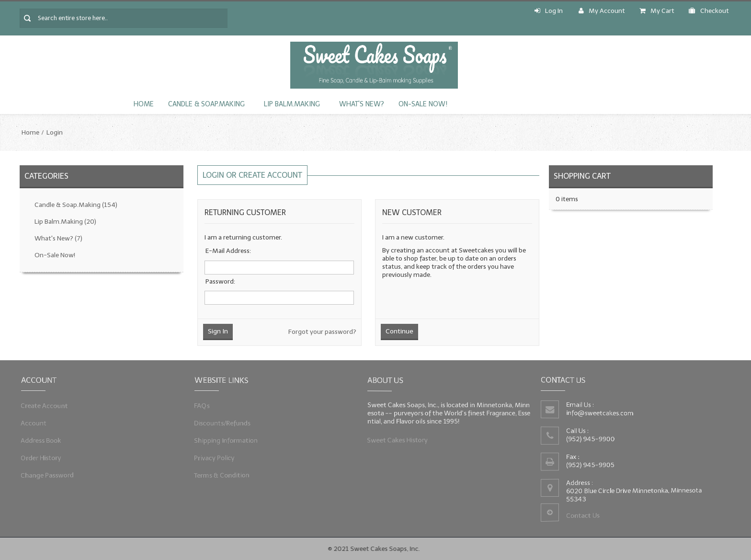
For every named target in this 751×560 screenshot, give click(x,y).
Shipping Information (228, 440)
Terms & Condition (225, 473)
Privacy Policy (217, 456)
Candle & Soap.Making (206, 104)
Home (144, 104)
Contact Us (584, 514)
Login (55, 132)
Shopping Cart (582, 176)
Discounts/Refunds (225, 423)
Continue (399, 331)
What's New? (362, 104)
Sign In (218, 331)
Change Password (50, 473)
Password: (220, 281)
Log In (549, 11)
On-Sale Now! (423, 104)
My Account (602, 11)
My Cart (657, 11)
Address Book (44, 440)
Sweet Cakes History (401, 439)
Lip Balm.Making (292, 104)
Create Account (47, 406)
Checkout (709, 11)
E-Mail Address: (228, 251)
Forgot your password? (322, 332)
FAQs (206, 406)
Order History (44, 456)
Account (37, 423)
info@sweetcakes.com (601, 413)
